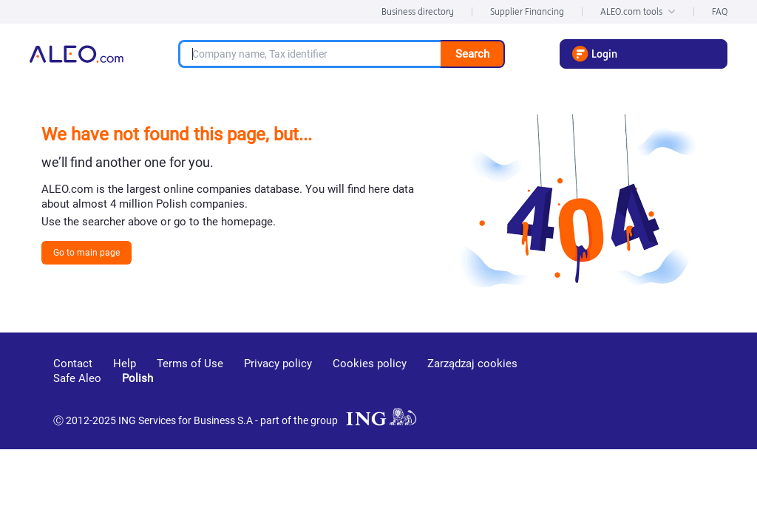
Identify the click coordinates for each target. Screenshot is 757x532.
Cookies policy (370, 364)
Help (125, 364)
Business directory (418, 11)
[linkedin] (626, 385)
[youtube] (571, 385)
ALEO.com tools (638, 11)
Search (472, 54)
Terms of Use (190, 364)
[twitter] (678, 385)
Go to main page (86, 253)
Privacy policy (278, 364)
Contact (73, 364)
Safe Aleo (77, 378)
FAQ (720, 11)
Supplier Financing (527, 11)
